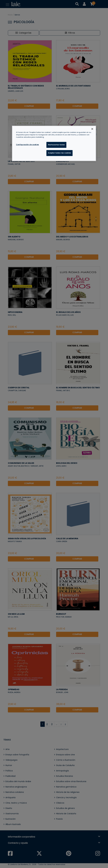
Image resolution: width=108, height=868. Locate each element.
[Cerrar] (92, 129)
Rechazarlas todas (56, 145)
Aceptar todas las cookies (59, 153)
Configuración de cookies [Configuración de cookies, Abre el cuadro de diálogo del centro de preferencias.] (27, 145)
